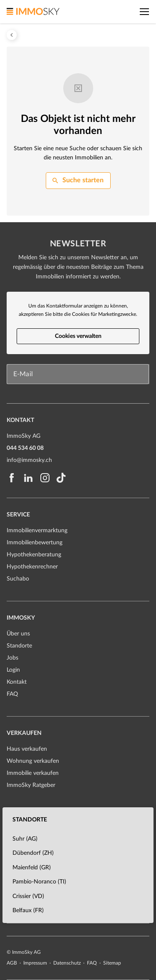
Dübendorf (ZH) (33, 853)
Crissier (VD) (28, 896)
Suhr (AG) (25, 839)
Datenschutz (68, 963)
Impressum (36, 963)
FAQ (12, 694)
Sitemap (112, 963)
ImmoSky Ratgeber (31, 785)
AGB (12, 963)
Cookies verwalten (78, 336)
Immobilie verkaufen (33, 773)
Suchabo (18, 579)
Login (13, 670)
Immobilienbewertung (35, 543)
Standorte (19, 646)
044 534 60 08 (25, 448)
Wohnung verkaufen (33, 761)
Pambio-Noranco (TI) (39, 882)
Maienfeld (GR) (32, 868)
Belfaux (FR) (28, 911)
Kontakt (17, 682)
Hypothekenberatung (34, 555)
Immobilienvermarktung (37, 531)
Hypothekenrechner (32, 567)
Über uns (18, 634)
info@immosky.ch (29, 460)
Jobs (12, 658)
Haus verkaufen (27, 749)
